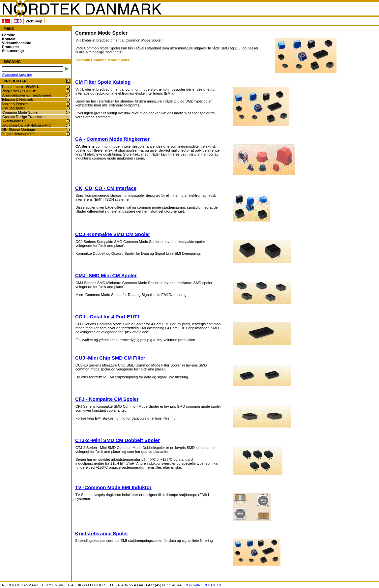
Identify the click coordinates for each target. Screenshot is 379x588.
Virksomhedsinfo (17, 43)
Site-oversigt (13, 51)
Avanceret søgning (17, 74)
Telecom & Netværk (17, 100)
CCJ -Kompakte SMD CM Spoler (113, 234)
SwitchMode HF (14, 121)
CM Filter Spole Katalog (103, 82)
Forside (9, 35)
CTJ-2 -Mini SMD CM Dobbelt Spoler (117, 440)
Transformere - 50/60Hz (20, 87)
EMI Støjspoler (13, 108)
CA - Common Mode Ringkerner (112, 139)
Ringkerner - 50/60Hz (19, 91)
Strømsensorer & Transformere (26, 95)
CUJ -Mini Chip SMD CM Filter (110, 358)
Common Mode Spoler (20, 112)
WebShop (34, 21)
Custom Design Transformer (25, 117)
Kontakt (9, 39)
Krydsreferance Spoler (102, 533)
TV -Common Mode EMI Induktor (113, 487)
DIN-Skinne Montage (18, 130)
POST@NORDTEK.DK (203, 585)
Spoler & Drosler (15, 104)
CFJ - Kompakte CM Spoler (107, 399)
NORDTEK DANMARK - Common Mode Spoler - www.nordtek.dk (82, 9)
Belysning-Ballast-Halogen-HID (26, 125)
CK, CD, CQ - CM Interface (106, 188)
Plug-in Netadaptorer (18, 134)
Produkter (11, 47)
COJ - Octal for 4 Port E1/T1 (108, 317)
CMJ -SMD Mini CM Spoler (106, 275)
